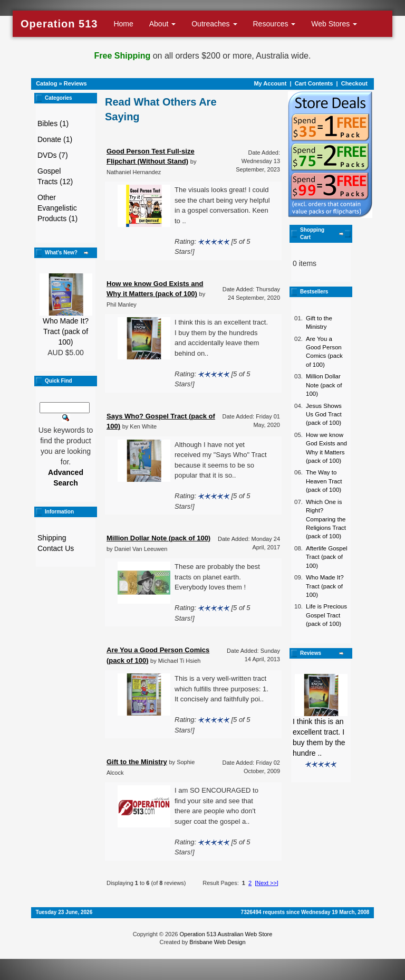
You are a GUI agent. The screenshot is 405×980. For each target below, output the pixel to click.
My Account (270, 83)
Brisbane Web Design (217, 942)
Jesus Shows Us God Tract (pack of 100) (324, 415)
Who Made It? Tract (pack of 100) (66, 331)
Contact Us (56, 548)
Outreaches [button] (214, 24)
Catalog (46, 83)
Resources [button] (274, 24)
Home (123, 24)
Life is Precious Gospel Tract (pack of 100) (326, 615)
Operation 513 (59, 24)
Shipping (52, 538)
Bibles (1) (53, 123)
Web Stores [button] (334, 24)
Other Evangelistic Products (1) (57, 208)
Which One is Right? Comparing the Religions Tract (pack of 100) (326, 519)
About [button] (162, 24)
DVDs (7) (53, 155)
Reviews (75, 83)
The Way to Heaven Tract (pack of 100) (324, 481)
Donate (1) (55, 139)
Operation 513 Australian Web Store (226, 934)
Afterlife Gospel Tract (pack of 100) (327, 557)
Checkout (354, 83)
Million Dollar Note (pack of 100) (324, 385)
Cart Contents (314, 83)
